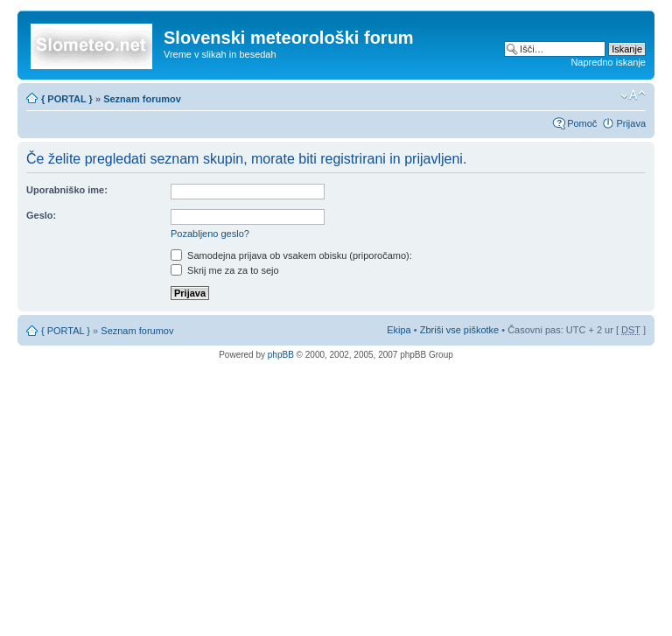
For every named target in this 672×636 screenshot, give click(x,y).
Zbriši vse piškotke (461, 330)
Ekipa (399, 330)
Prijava (631, 123)
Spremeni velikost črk (633, 95)
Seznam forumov (142, 99)
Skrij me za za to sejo (225, 270)
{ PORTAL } (67, 99)
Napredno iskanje (608, 62)
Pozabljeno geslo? (210, 234)
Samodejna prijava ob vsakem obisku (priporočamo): (291, 255)
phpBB (281, 355)
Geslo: (41, 215)
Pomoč (582, 123)
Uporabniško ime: (67, 190)
